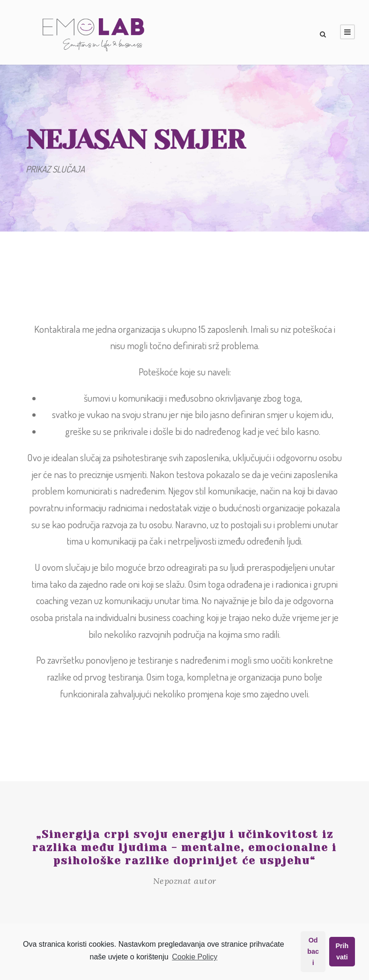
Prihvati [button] (342, 951)
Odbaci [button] (313, 951)
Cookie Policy (195, 957)
